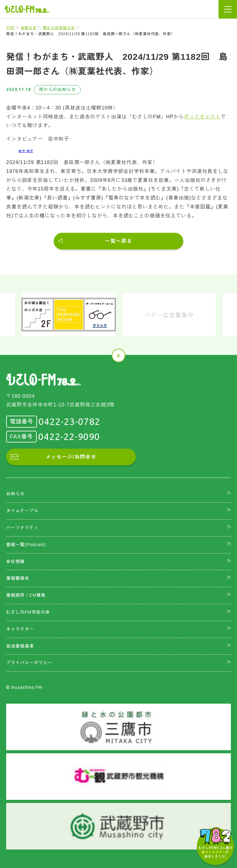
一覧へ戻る (118, 241)
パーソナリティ (22, 528)
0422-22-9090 (69, 437)
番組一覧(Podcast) (26, 545)
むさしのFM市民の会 (28, 612)
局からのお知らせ (59, 28)
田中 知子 (26, 151)
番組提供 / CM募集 (26, 595)
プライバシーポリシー (29, 663)
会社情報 (15, 562)
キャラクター (20, 629)
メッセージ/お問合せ (71, 457)
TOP (10, 28)
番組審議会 (18, 578)
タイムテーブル (22, 511)
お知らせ (29, 28)
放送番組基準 (20, 646)
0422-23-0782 (69, 422)
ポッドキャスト (202, 117)
